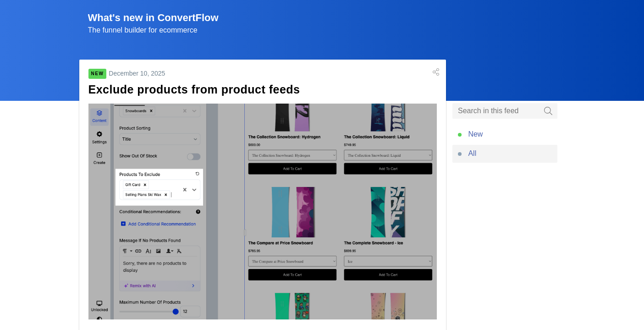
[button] (436, 72)
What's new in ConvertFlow (153, 18)
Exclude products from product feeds (194, 89)
